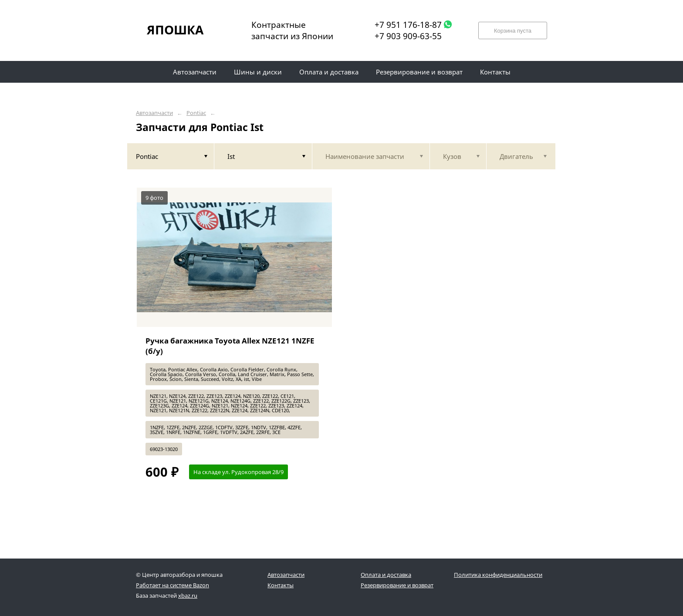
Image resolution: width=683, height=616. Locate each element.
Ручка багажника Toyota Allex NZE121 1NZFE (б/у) (230, 346)
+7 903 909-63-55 (408, 36)
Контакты (281, 585)
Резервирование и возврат (397, 585)
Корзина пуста (513, 31)
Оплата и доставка (386, 575)
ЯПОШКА (175, 30)
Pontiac (196, 113)
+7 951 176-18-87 (408, 25)
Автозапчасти (154, 113)
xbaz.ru (188, 596)
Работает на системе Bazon (172, 585)
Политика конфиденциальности (498, 575)
